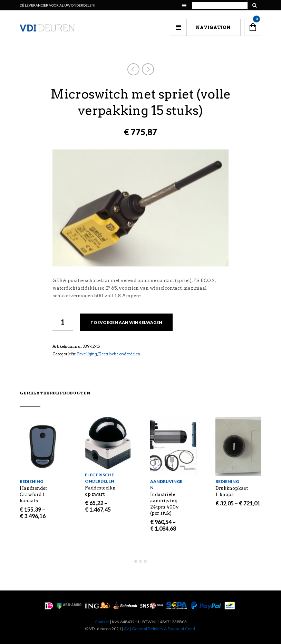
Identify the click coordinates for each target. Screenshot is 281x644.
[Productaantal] (63, 322)
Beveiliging (87, 354)
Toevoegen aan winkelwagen (126, 322)
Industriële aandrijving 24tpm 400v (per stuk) (164, 504)
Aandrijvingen (166, 484)
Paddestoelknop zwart (100, 491)
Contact (102, 622)
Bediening (31, 481)
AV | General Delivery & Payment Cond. (160, 629)
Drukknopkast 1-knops (232, 491)
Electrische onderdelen (119, 354)
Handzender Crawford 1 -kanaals (34, 494)
